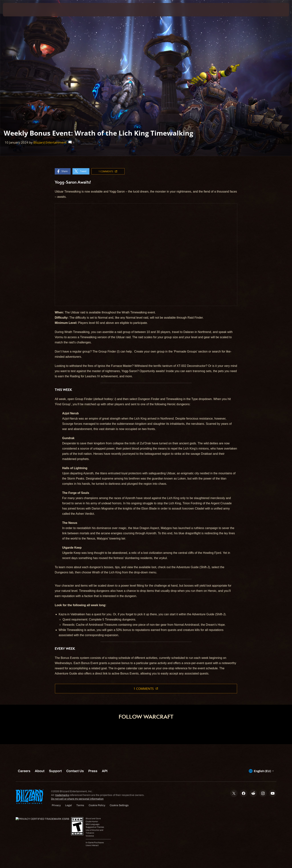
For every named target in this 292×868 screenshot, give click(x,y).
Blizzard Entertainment (50, 142)
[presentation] (17, 10)
